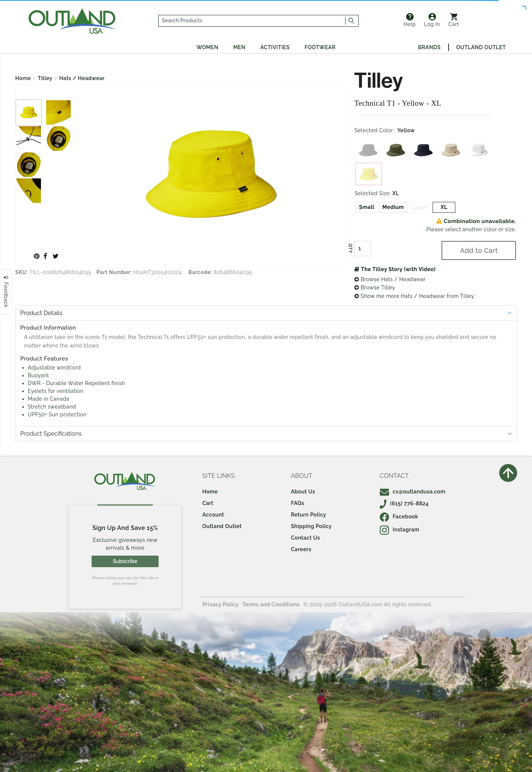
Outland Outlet (481, 47)
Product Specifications (51, 434)
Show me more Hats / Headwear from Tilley (414, 296)
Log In (432, 20)
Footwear (320, 47)
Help (410, 20)
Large (419, 207)
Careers (301, 549)
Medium (393, 207)
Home (23, 78)
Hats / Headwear (82, 78)
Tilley (45, 78)
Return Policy (309, 515)
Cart (454, 20)
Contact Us (306, 538)
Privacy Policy (220, 604)
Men (239, 47)
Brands (429, 47)
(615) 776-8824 (404, 503)
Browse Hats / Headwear (390, 279)
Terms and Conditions (271, 604)
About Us (303, 492)
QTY (350, 248)
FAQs (298, 503)
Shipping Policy (311, 526)
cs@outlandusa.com (413, 492)
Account (213, 515)
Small (367, 207)
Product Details (42, 313)
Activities (275, 47)
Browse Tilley (375, 287)
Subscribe (125, 561)
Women (208, 47)
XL (444, 207)
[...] (252, 21)
